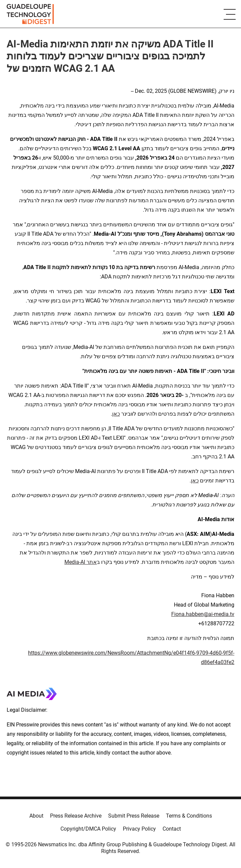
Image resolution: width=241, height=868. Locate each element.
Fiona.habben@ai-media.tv (203, 614)
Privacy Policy (139, 829)
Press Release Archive (76, 816)
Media (72, 562)
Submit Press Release (134, 816)
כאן (116, 414)
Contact (172, 829)
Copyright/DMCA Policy (88, 829)
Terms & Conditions (189, 816)
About (36, 816)
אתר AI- (88, 562)
